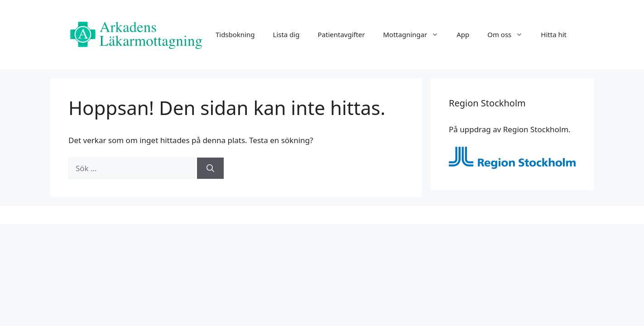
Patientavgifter (341, 34)
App (463, 34)
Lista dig (286, 34)
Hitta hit (554, 34)
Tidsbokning (235, 34)
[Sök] (210, 168)
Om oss (509, 34)
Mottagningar (415, 34)
